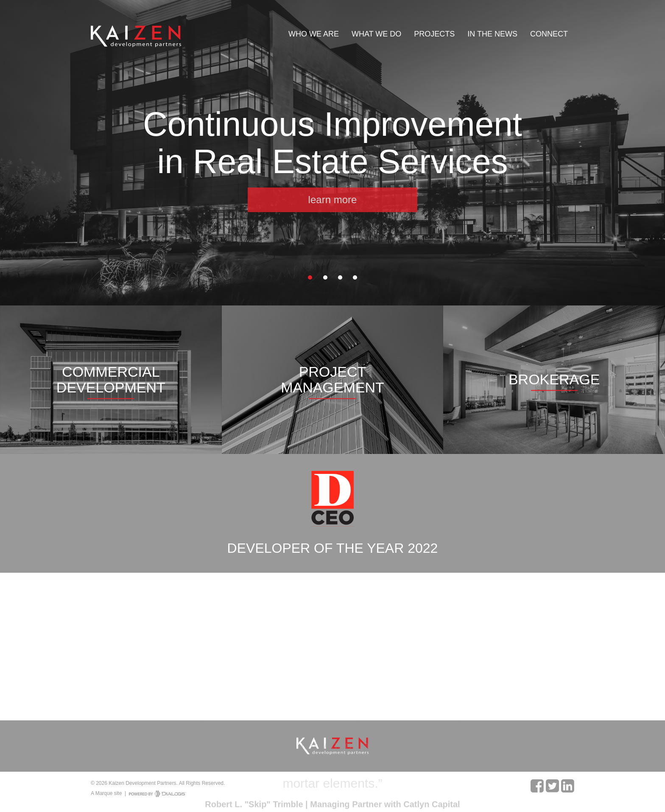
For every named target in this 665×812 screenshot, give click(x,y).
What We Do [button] (376, 34)
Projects (434, 34)
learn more (333, 200)
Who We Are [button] (314, 34)
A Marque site (106, 793)
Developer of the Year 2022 (333, 548)
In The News (492, 34)
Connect (549, 34)
